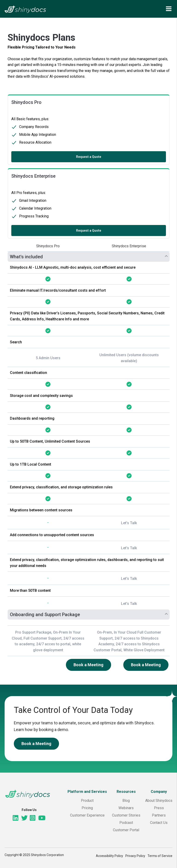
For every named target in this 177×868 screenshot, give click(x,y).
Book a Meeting (88, 665)
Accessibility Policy (109, 856)
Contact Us (159, 823)
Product (87, 801)
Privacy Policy (135, 856)
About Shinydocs (159, 801)
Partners (159, 815)
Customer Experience (87, 815)
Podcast (126, 823)
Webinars (126, 808)
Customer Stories (126, 815)
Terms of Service (160, 856)
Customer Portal (126, 830)
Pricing (87, 808)
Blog (126, 801)
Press (159, 808)
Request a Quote (89, 157)
